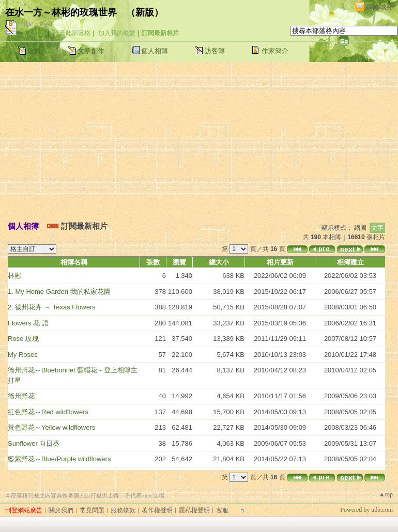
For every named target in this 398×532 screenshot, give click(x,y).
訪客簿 (215, 51)
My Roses (23, 355)
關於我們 (61, 510)
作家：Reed (36, 24)
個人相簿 (155, 51)
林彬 (14, 276)
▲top (386, 494)
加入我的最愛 (117, 33)
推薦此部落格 (72, 33)
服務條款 (123, 510)
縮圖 (360, 228)
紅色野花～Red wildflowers (48, 412)
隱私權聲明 (194, 510)
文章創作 (91, 51)
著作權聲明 (157, 510)
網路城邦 (379, 7)
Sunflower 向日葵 (34, 443)
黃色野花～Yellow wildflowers (51, 427)
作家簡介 (275, 51)
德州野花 (21, 396)
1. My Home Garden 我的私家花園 (59, 292)
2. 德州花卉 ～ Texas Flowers (52, 307)
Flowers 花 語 (28, 323)
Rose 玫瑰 (23, 339)
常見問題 (92, 510)
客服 (222, 510)
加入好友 (33, 33)
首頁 (34, 51)
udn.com (382, 510)
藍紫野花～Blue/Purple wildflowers (59, 459)
